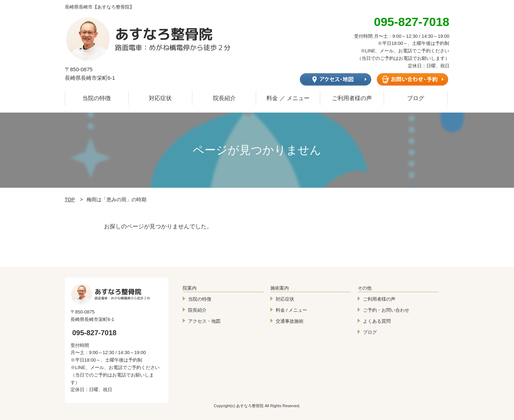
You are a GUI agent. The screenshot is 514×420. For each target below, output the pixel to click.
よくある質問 (377, 321)
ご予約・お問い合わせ (386, 310)
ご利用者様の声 (352, 98)
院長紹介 (224, 98)
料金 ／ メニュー (288, 98)
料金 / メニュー (292, 310)
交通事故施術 (290, 321)
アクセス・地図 (204, 321)
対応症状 (160, 98)
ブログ (416, 98)
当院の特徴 (97, 98)
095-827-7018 (95, 333)
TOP (70, 199)
